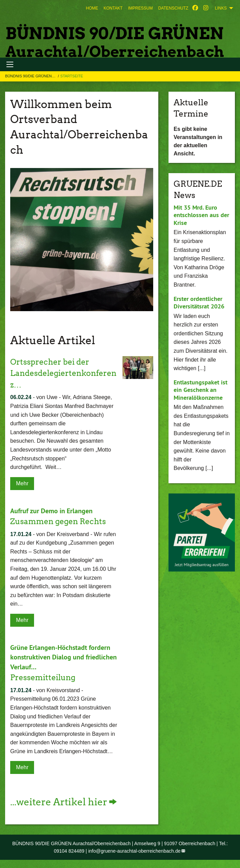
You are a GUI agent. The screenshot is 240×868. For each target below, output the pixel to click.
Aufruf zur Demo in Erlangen (51, 511)
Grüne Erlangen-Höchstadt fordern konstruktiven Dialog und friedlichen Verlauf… (63, 657)
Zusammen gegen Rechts (61, 521)
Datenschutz (173, 8)
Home (92, 8)
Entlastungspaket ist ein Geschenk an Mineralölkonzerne (201, 390)
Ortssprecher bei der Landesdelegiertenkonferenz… (64, 373)
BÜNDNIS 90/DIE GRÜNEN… (31, 76)
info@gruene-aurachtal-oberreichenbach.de (134, 851)
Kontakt (113, 8)
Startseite (72, 76)
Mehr (22, 483)
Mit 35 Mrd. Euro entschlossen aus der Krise (201, 215)
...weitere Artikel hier (59, 802)
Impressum (140, 8)
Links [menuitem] (221, 8)
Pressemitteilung (45, 677)
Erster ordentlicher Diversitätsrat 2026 (199, 303)
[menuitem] (92, 8)
